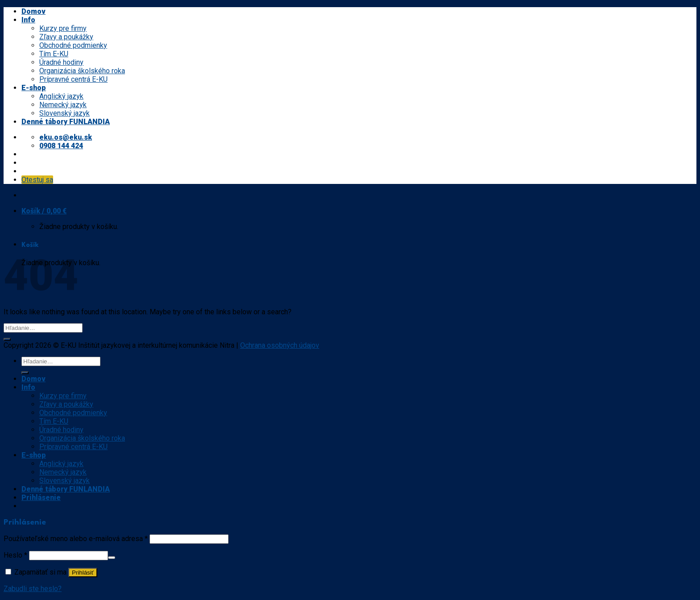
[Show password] (112, 558)
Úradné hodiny (61, 62)
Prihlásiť (83, 573)
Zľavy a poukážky (66, 37)
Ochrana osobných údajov (280, 345)
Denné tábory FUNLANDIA (66, 122)
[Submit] (7, 339)
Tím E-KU (54, 54)
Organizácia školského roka (82, 71)
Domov (33, 11)
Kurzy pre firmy (63, 28)
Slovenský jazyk (65, 113)
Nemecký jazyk (63, 105)
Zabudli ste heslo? (33, 589)
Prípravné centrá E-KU (73, 79)
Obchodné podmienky (73, 45)
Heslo (15, 555)
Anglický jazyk (61, 96)
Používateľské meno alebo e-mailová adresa (76, 539)
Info (28, 20)
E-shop (34, 88)
